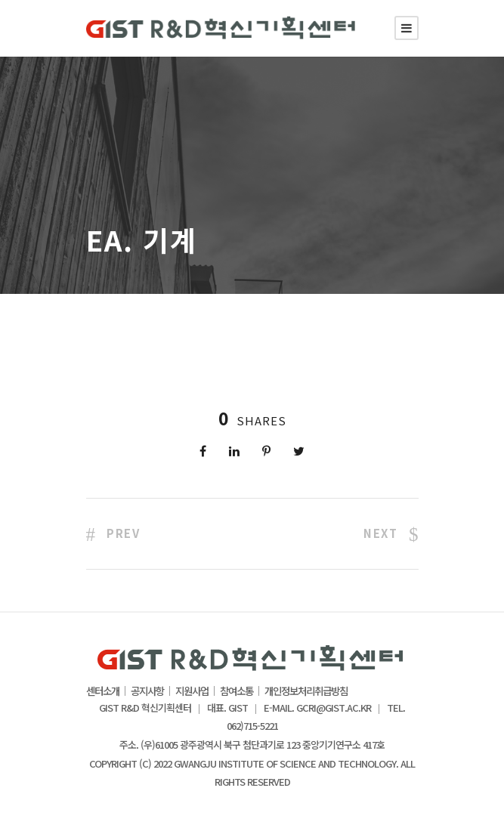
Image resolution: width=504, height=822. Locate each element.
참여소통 (237, 691)
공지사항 (147, 691)
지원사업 (192, 691)
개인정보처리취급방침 (306, 691)
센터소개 (103, 691)
